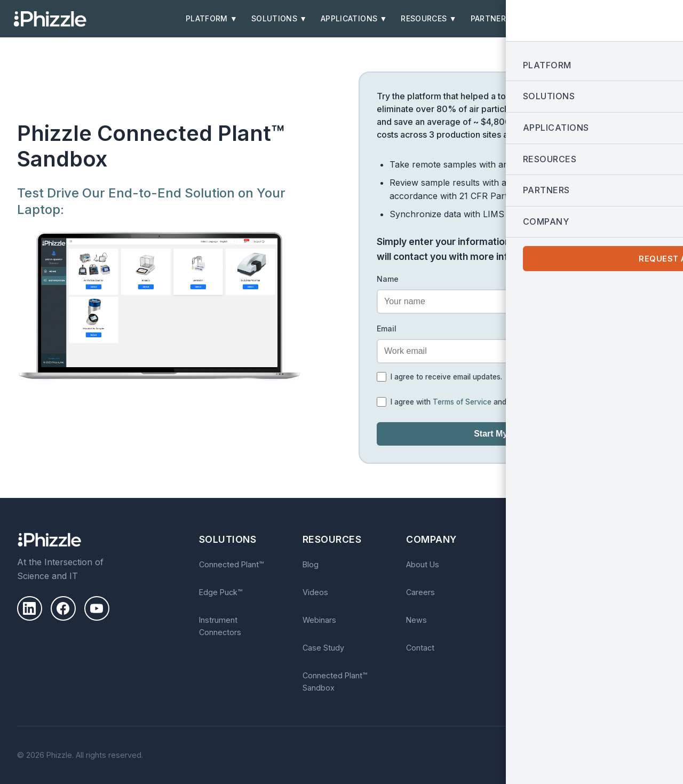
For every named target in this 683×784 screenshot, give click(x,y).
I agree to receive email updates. (446, 377)
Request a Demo (634, 19)
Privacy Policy (533, 402)
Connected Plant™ (231, 564)
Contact (420, 648)
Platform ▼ (212, 19)
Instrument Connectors (220, 626)
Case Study (323, 648)
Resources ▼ (429, 19)
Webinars (319, 620)
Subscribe (588, 629)
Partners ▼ (496, 19)
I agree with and (474, 402)
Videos (315, 592)
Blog (311, 564)
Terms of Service (462, 402)
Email (387, 328)
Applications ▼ (354, 19)
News (416, 620)
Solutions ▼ (279, 19)
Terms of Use (641, 752)
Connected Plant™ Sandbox (335, 682)
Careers (420, 592)
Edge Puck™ (221, 592)
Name (388, 279)
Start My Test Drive (512, 434)
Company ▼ (559, 19)
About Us (423, 564)
